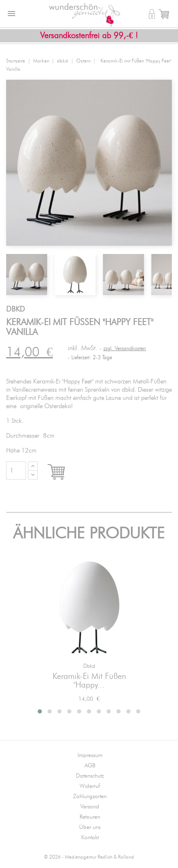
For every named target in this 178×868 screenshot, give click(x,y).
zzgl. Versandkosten (125, 349)
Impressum (90, 755)
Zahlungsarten (90, 796)
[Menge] (16, 471)
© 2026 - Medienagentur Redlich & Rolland (89, 857)
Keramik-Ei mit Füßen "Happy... (89, 681)
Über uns (90, 827)
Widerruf (90, 786)
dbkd (89, 666)
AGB (90, 766)
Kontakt (90, 838)
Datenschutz (90, 776)
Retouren (90, 817)
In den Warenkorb (64, 473)
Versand (90, 807)
